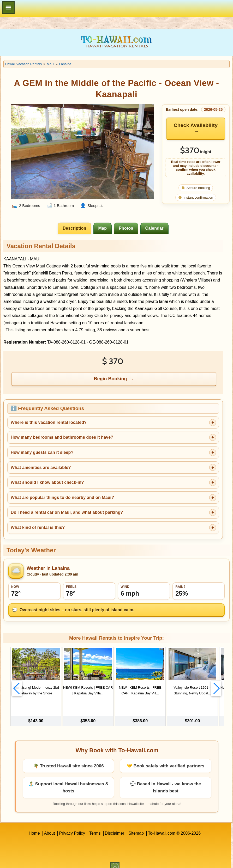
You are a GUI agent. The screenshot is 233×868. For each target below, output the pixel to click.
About (50, 826)
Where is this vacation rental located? (49, 422)
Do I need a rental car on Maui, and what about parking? (67, 512)
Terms (95, 826)
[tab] (74, 228)
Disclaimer (115, 826)
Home (34, 826)
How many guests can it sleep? (42, 452)
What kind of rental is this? (38, 527)
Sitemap (136, 826)
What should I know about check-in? (47, 482)
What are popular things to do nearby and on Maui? (62, 497)
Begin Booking (110, 379)
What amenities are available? (41, 467)
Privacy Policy (72, 826)
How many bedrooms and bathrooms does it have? (62, 437)
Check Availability (196, 125)
